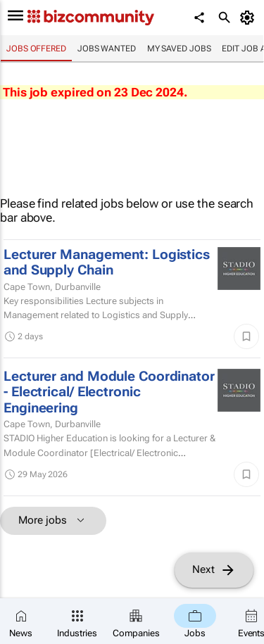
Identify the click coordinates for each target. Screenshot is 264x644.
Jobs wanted (107, 49)
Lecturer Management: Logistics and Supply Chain (107, 263)
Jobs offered (36, 49)
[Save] (246, 336)
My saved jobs (179, 49)
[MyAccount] (250, 18)
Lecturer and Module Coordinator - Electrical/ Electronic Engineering (109, 392)
